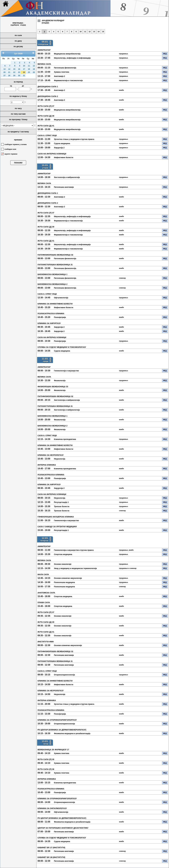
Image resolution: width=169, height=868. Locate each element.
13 (4, 69)
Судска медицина (62, 143)
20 (4, 72)
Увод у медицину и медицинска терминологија (75, 568)
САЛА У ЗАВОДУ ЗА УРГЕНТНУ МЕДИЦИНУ (57, 527)
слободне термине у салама (16, 144)
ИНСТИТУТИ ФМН (46, 642)
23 (19, 72)
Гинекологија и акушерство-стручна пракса (74, 550)
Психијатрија (60, 317)
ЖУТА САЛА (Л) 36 (46, 769)
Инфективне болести (64, 157)
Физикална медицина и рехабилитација (72, 733)
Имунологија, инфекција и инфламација (72, 58)
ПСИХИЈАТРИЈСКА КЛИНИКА (51, 314)
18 (29, 69)
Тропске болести (62, 506)
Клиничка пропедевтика (65, 439)
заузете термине (11, 154)
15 (14, 69)
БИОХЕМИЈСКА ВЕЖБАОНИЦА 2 (52, 284)
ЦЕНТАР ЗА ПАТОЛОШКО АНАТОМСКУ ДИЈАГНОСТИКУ (63, 828)
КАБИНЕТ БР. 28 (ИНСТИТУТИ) (51, 857)
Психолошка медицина (64, 582)
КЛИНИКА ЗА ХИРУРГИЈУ (49, 323)
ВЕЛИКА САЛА (44, 64)
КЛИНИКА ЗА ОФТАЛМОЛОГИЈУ (52, 808)
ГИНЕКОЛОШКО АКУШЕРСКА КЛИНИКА (56, 517)
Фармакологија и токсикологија (68, 80)
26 (34, 72)
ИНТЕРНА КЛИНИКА (47, 465)
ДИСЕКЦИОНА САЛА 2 (48, 96)
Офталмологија (61, 298)
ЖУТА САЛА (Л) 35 (46, 759)
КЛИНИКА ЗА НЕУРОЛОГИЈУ (51, 455)
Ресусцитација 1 (61, 502)
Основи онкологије (63, 564)
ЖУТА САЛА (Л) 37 (46, 106)
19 (34, 69)
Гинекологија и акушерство (66, 371)
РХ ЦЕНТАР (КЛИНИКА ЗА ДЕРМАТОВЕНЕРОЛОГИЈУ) (62, 730)
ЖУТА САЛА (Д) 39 (46, 116)
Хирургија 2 (59, 148)
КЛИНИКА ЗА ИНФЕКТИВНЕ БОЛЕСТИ (55, 304)
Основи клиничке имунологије (68, 578)
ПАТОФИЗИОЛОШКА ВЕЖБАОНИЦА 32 (55, 255)
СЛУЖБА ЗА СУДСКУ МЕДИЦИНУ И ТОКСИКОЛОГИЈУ (62, 347)
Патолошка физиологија (65, 68)
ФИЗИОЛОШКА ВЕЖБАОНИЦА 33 (53, 387)
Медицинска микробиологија (67, 54)
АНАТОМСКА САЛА (46, 593)
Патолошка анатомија (64, 187)
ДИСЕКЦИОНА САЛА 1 (48, 87)
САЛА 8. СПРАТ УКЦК (47, 135)
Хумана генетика (61, 72)
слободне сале (10, 149)
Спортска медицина (63, 554)
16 (19, 69)
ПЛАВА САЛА (44, 602)
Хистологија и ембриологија (67, 177)
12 (34, 66)
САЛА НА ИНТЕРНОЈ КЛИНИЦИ (52, 154)
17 (24, 69)
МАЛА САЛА (43, 574)
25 (29, 72)
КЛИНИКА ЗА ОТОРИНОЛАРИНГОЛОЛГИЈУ (57, 720)
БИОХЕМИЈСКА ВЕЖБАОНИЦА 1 (52, 274)
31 (24, 76)
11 (29, 66)
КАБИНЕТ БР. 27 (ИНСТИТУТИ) (51, 847)
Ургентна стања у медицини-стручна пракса (74, 139)
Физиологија (60, 380)
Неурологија (59, 459)
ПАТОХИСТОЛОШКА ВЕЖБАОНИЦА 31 (55, 265)
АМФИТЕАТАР (44, 50)
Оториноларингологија (64, 675)
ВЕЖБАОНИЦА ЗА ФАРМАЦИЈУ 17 (53, 750)
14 (9, 69)
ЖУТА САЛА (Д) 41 (46, 126)
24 (24, 72)
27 (4, 76)
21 (9, 72)
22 (14, 72)
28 (9, 76)
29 (14, 76)
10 (24, 66)
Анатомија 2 (59, 76)
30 (19, 76)
